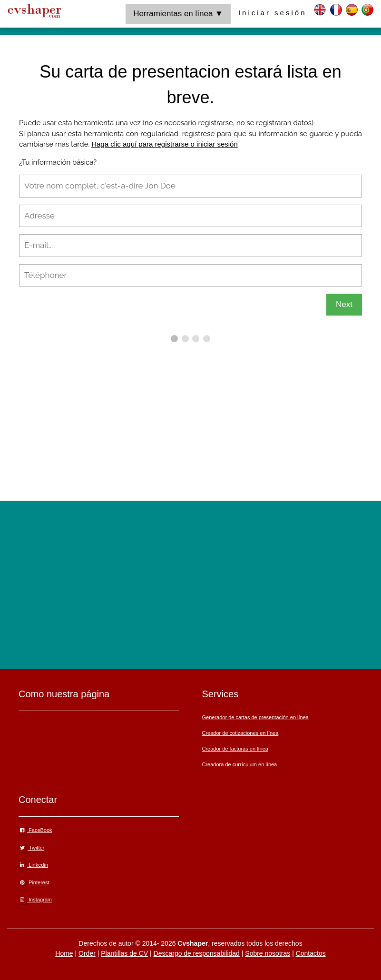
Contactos (311, 953)
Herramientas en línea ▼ (178, 14)
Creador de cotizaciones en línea (240, 733)
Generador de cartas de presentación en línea (255, 717)
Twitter (31, 848)
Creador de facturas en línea (235, 749)
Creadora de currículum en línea (239, 764)
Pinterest (34, 882)
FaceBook (35, 830)
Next (344, 304)
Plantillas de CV (124, 953)
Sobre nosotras (268, 953)
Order (87, 953)
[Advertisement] (200, 412)
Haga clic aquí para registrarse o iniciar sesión (165, 144)
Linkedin (33, 865)
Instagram (35, 900)
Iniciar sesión (273, 13)
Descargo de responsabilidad (197, 953)
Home (64, 953)
